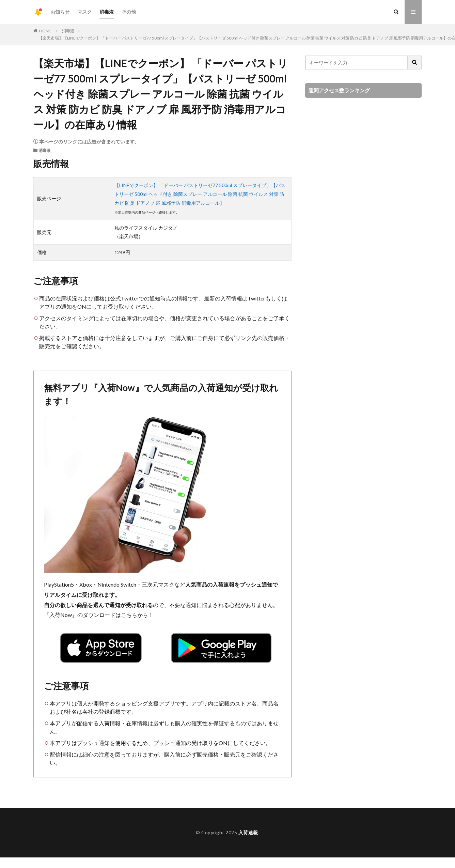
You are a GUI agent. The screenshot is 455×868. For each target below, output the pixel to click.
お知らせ (60, 12)
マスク (84, 12)
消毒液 (107, 12)
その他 (129, 12)
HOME (45, 31)
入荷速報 (248, 832)
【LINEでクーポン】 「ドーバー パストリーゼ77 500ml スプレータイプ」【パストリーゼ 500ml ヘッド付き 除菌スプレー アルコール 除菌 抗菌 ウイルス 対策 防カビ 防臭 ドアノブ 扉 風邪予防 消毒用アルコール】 (200, 194)
